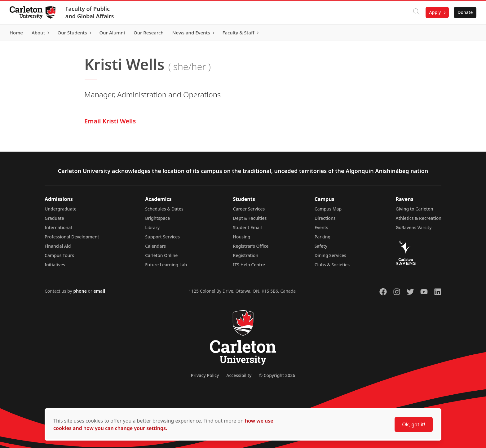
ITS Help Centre (249, 265)
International (58, 227)
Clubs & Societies (332, 265)
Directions (325, 218)
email (99, 291)
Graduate (54, 218)
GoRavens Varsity (414, 227)
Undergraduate (61, 209)
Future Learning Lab (166, 265)
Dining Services (330, 255)
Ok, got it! (414, 424)
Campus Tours (59, 255)
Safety (321, 246)
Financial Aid (58, 246)
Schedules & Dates (164, 209)
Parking (323, 237)
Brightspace (157, 218)
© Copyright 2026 (277, 375)
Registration (246, 255)
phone (80, 291)
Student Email (247, 227)
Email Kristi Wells (110, 121)
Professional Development (72, 237)
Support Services (162, 237)
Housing (242, 237)
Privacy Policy (205, 375)
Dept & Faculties (250, 218)
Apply (435, 12)
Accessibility (239, 375)
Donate (465, 12)
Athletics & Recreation (419, 218)
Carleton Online (161, 255)
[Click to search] (416, 12)
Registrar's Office (251, 246)
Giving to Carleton (415, 209)
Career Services (249, 209)
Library (152, 227)
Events (321, 227)
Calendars (155, 246)
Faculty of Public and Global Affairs (90, 12)
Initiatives (55, 265)
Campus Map (328, 209)
